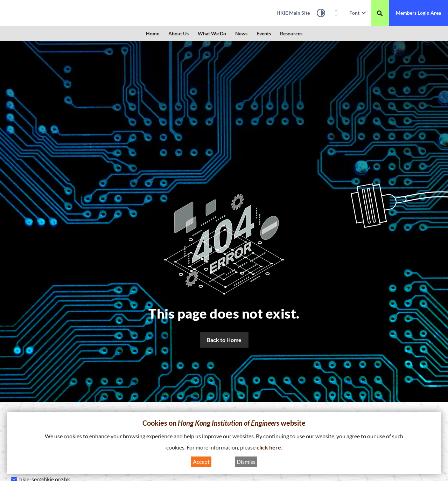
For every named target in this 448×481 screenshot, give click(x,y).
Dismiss (246, 462)
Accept (201, 462)
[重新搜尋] (380, 13)
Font (358, 13)
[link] (51, 13)
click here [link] (269, 447)
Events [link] (264, 33)
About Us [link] (178, 33)
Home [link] (153, 33)
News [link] (241, 33)
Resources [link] (291, 33)
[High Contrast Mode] (321, 14)
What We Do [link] (212, 33)
